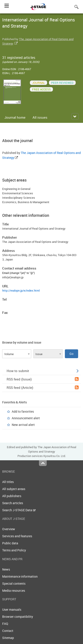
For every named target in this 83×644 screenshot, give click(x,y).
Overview (9, 529)
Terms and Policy (14, 550)
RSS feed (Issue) (43, 379)
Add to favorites (23, 411)
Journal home (15, 117)
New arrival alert (23, 425)
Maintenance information (20, 576)
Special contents (14, 583)
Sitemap (8, 638)
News (6, 569)
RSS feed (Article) (43, 388)
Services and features (17, 536)
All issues (40, 117)
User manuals (12, 609)
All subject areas (14, 489)
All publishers (12, 496)
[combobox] (17, 354)
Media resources (14, 591)
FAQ (5, 624)
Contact (8, 631)
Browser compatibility (18, 617)
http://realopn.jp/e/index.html (21, 290)
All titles (8, 482)
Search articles (13, 503)
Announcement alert (26, 418)
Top (43, 463)
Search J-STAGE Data (19, 510)
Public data (10, 543)
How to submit (43, 371)
